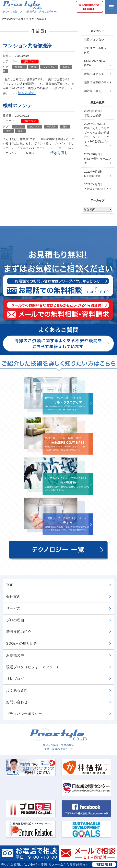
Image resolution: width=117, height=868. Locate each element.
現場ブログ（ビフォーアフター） (33, 667)
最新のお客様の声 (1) (98, 82)
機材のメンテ (18, 105)
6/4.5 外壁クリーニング (98, 159)
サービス (13, 608)
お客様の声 (15, 655)
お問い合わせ (17, 702)
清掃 (34, 67)
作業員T (19, 67)
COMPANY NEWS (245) (96, 63)
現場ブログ (30, 62)
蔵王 (21, 131)
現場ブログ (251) (95, 74)
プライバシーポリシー (24, 714)
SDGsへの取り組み (22, 644)
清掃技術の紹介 (19, 632)
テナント (35, 127)
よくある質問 (17, 690)
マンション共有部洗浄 (27, 46)
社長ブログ (15, 679)
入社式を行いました (97, 186)
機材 (65, 127)
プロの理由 (15, 620)
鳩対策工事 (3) (93, 91)
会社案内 (13, 597)
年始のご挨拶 (93, 113)
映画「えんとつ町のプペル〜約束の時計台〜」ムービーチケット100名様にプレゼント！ (97, 135)
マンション (49, 67)
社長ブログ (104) (95, 40)
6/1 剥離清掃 (93, 174)
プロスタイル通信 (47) (95, 50)
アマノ (19, 127)
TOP (10, 585)
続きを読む (27, 93)
